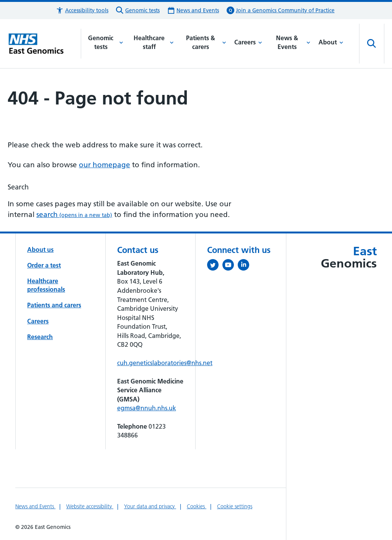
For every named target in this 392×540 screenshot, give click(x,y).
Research (40, 337)
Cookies (197, 506)
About (331, 42)
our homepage (105, 165)
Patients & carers (206, 42)
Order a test (44, 265)
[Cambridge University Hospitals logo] (44, 44)
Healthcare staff (154, 42)
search (74, 215)
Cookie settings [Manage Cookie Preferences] (235, 506)
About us (40, 250)
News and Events (35, 506)
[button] (82, 11)
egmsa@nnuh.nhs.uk (147, 408)
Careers (248, 42)
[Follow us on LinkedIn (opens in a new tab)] (245, 266)
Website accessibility (90, 506)
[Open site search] (372, 44)
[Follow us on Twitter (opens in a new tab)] (215, 266)
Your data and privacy (150, 506)
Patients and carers (54, 305)
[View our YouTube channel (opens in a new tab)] (230, 266)
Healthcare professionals (46, 285)
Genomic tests (105, 42)
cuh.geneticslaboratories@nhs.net (165, 363)
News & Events (293, 42)
